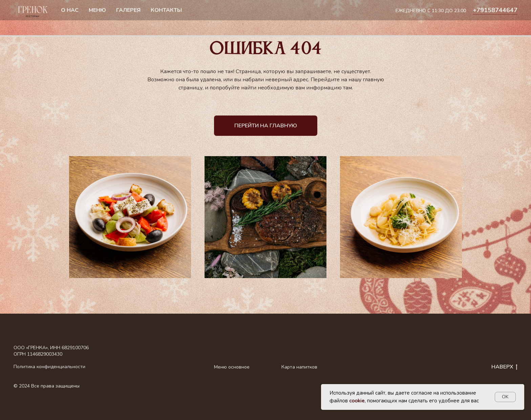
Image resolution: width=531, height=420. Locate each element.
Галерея (128, 10)
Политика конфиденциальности (49, 367)
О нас (70, 10)
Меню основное (232, 367)
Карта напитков (299, 367)
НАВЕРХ (504, 367)
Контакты (166, 10)
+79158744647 (495, 10)
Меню (97, 10)
